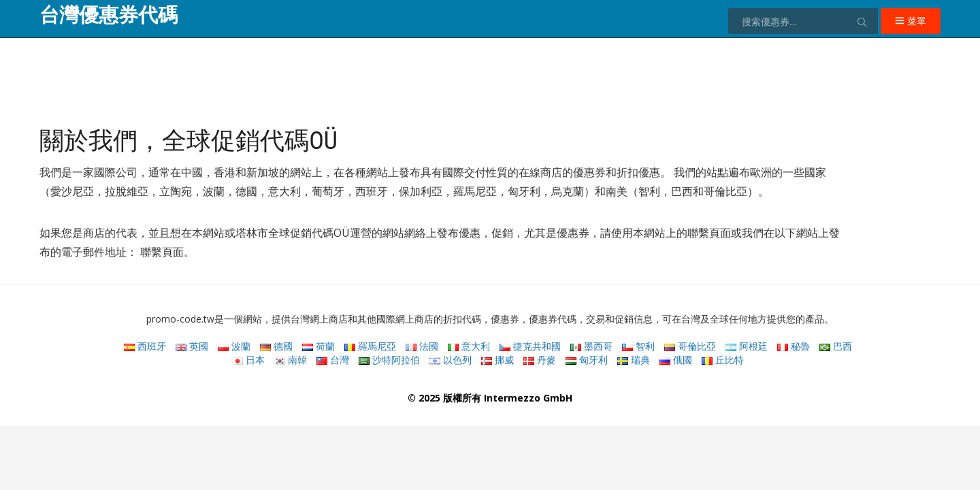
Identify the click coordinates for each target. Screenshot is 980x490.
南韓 (291, 360)
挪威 (497, 360)
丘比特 (723, 360)
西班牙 (145, 346)
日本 (248, 360)
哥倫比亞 (690, 346)
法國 (422, 346)
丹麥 (540, 360)
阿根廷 (747, 346)
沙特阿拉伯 (389, 360)
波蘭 (234, 346)
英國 (192, 346)
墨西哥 (591, 346)
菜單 (911, 21)
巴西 (836, 346)
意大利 (469, 346)
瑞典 (634, 360)
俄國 (676, 360)
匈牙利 (587, 360)
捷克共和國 (530, 346)
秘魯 (794, 346)
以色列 (451, 360)
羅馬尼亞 (370, 346)
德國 (276, 346)
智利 (638, 346)
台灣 (333, 360)
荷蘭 (318, 346)
